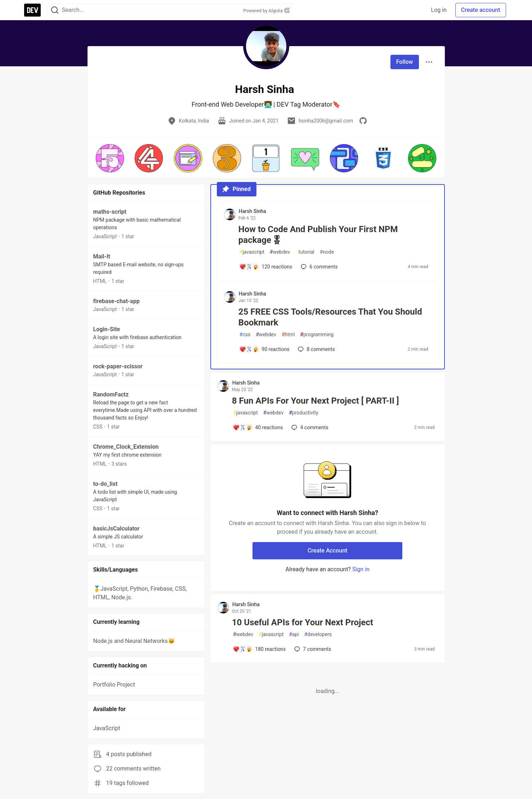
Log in (439, 10)
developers (318, 634)
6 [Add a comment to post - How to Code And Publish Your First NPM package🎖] (318, 267)
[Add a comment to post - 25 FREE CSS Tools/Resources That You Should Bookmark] (264, 349)
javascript (252, 252)
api (294, 634)
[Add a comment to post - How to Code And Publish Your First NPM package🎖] (266, 267)
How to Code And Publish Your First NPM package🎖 (318, 235)
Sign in (361, 569)
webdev (280, 252)
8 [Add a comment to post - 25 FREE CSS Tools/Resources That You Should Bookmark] (316, 349)
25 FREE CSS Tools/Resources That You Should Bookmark (330, 317)
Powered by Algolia (266, 11)
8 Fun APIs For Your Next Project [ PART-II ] (316, 401)
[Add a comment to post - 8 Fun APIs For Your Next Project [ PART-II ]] (258, 427)
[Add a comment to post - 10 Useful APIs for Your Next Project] (259, 649)
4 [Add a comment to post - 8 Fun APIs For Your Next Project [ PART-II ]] (309, 427)
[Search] (55, 10)
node (327, 252)
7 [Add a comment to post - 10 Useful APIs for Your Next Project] (312, 649)
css (245, 335)
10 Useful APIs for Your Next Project (303, 622)
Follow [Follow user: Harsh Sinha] (405, 62)
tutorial (305, 252)
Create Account (328, 551)
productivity (303, 413)
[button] (110, 158)
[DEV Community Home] (32, 10)
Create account (481, 10)
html (288, 335)
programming (317, 335)
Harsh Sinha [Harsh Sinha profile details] (252, 211)
